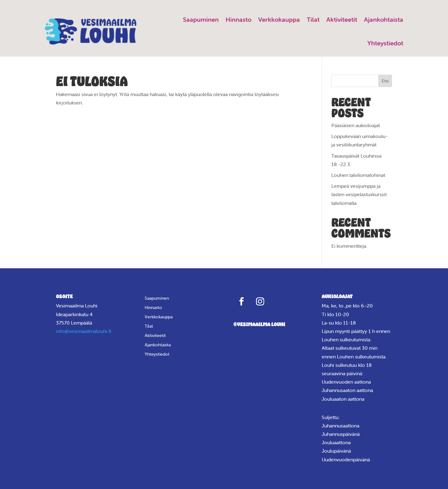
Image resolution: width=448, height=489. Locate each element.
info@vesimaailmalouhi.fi (84, 331)
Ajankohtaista (384, 19)
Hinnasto (238, 19)
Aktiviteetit (342, 19)
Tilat (313, 19)
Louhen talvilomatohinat (358, 175)
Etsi (385, 81)
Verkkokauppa (279, 19)
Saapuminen (201, 19)
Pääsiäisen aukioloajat (356, 125)
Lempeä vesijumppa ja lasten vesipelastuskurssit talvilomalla (359, 194)
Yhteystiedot (385, 43)
